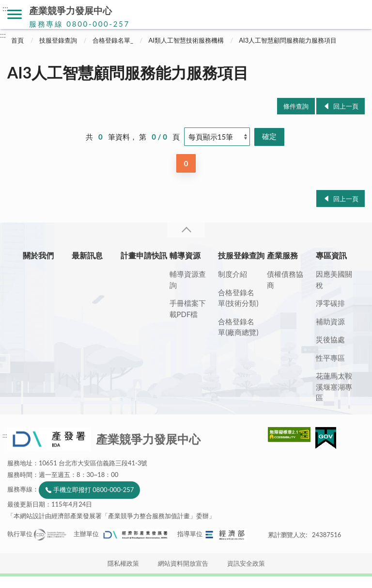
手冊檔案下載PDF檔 (188, 309)
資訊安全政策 (246, 563)
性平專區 (330, 358)
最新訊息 (87, 255)
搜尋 (357, 15)
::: (5, 8)
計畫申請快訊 (144, 255)
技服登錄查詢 (58, 40)
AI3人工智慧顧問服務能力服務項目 (288, 40)
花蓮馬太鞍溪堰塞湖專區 (334, 387)
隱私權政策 (123, 563)
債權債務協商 (285, 279)
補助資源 (330, 321)
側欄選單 (15, 14)
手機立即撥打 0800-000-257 (93, 490)
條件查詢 (296, 106)
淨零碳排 (330, 303)
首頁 (17, 40)
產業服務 (282, 255)
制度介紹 (232, 274)
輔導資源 (185, 255)
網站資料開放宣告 (183, 563)
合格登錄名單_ (113, 40)
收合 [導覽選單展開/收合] (186, 230)
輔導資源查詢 (188, 279)
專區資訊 (331, 255)
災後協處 (330, 339)
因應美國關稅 (334, 279)
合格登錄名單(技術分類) (238, 298)
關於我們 (38, 255)
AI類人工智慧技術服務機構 (186, 40)
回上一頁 (346, 106)
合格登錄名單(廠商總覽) (238, 327)
